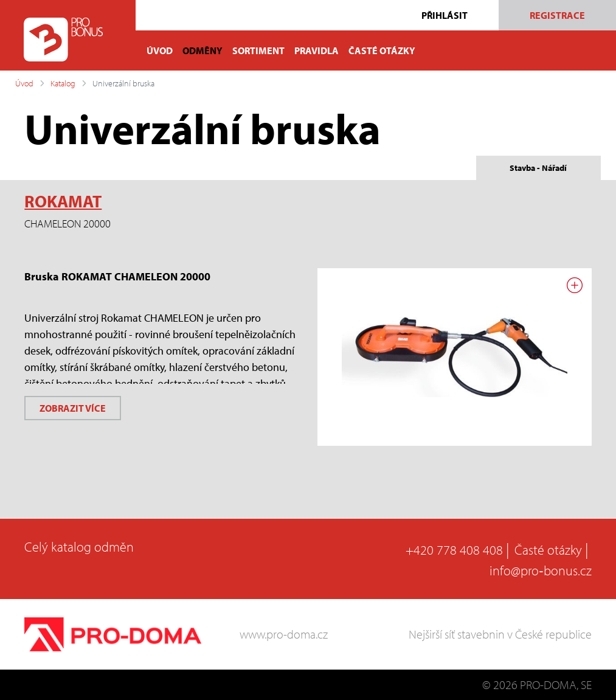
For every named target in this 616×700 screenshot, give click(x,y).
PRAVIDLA (317, 50)
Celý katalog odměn (79, 547)
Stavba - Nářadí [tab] (538, 168)
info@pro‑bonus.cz (540, 570)
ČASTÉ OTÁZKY (382, 50)
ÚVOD (160, 50)
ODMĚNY (202, 50)
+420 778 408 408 (454, 550)
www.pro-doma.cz (284, 634)
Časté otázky (548, 550)
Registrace (557, 15)
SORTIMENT (258, 50)
